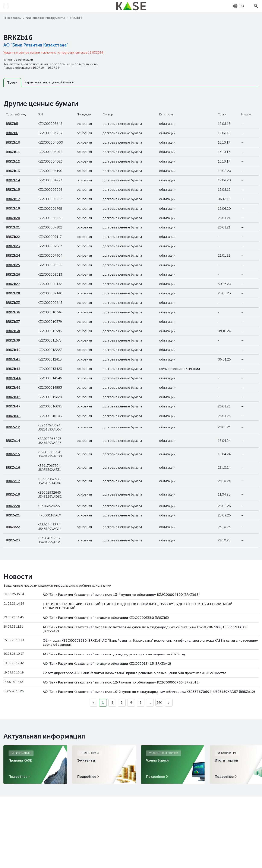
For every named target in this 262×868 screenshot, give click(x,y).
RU (238, 6)
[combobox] (238, 6)
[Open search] (256, 6)
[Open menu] (6, 6)
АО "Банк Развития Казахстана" (36, 45)
